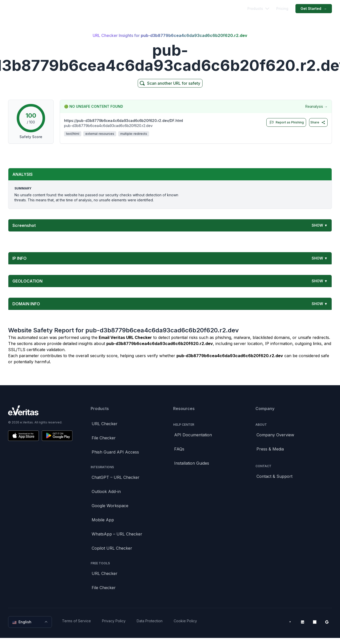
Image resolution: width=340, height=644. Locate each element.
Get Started (314, 9)
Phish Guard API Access (115, 452)
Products (258, 8)
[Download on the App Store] (23, 436)
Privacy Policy (114, 621)
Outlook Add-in (106, 491)
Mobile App (103, 520)
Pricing (282, 8)
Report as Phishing (286, 122)
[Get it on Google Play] (57, 436)
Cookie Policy (185, 621)
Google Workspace (110, 506)
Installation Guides (192, 463)
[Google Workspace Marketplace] (327, 622)
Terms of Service (76, 621)
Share (318, 122)
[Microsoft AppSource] (315, 622)
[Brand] (40, 410)
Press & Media (270, 449)
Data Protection (150, 621)
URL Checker (105, 424)
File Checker (104, 438)
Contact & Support (274, 476)
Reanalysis (316, 106)
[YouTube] (290, 622)
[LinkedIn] (303, 622)
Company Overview (275, 435)
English (31, 622)
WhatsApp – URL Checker (117, 534)
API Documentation (193, 435)
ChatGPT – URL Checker (116, 477)
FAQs (179, 449)
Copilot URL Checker (112, 548)
